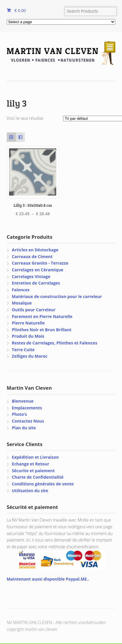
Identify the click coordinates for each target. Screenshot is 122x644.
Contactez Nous (28, 421)
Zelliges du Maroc (30, 356)
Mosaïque (22, 303)
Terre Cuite (23, 350)
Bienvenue (23, 401)
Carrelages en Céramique (37, 270)
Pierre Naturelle (28, 323)
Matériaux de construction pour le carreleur (57, 296)
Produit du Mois (28, 336)
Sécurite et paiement (33, 471)
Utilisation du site (30, 491)
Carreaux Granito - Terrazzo (40, 263)
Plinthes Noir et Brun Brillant (41, 330)
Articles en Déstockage (35, 250)
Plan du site (24, 428)
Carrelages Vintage (31, 276)
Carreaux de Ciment (32, 257)
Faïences (21, 290)
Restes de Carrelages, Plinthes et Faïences (54, 343)
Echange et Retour (30, 464)
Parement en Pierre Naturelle (42, 316)
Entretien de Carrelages (36, 283)
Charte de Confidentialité (38, 477)
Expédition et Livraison (35, 457)
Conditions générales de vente (43, 484)
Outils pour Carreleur (34, 310)
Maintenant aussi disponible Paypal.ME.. (48, 579)
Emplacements (27, 408)
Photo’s (19, 414)
